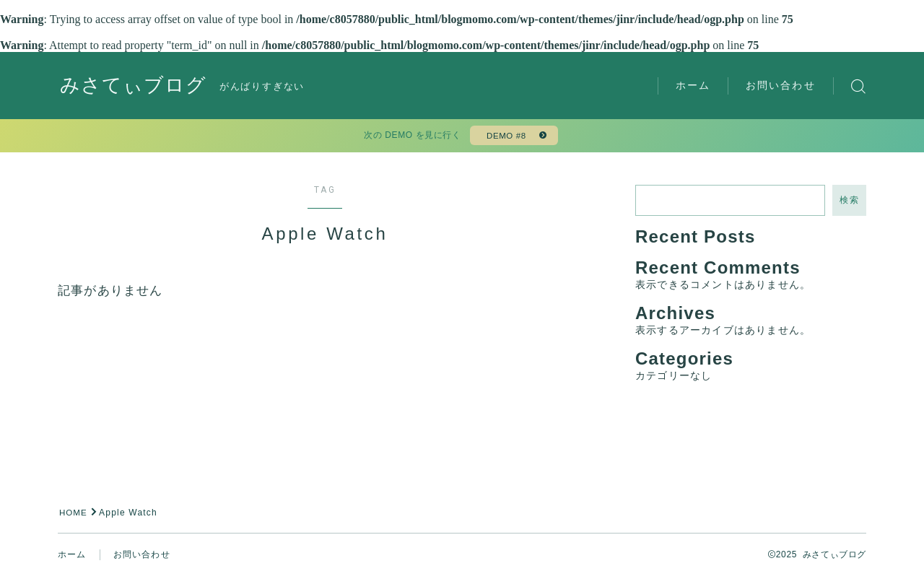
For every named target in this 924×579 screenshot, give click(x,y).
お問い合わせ (781, 85)
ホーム (693, 85)
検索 (849, 203)
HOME (74, 515)
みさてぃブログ (136, 86)
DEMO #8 (505, 137)
